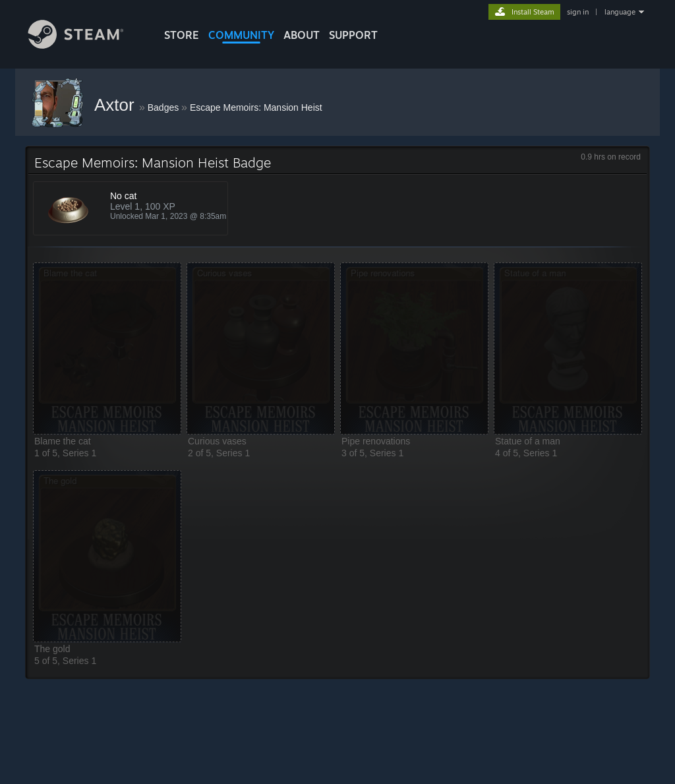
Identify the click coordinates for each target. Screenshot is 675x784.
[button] (107, 348)
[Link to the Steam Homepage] (86, 45)
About (302, 35)
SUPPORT (353, 35)
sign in (578, 12)
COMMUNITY (241, 35)
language (620, 12)
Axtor (117, 105)
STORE (182, 35)
